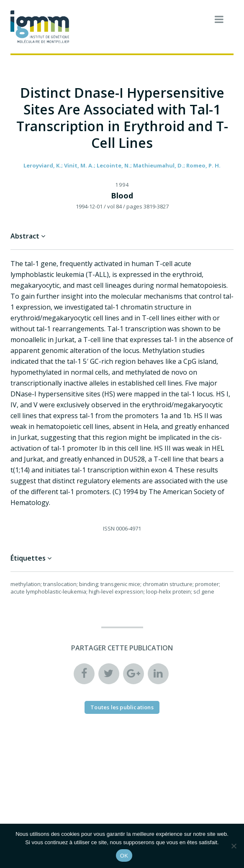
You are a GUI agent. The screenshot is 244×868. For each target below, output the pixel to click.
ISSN (109, 528)
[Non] (234, 846)
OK (124, 856)
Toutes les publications (122, 707)
